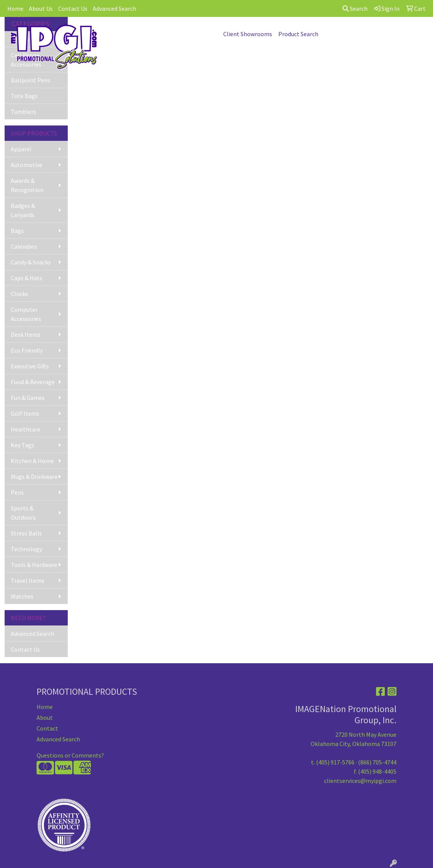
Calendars (24, 246)
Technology (26, 549)
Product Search (298, 34)
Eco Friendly (27, 350)
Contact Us (73, 8)
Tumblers (23, 112)
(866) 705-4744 (377, 762)
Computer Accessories (26, 314)
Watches (22, 596)
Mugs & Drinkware (34, 477)
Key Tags (23, 445)
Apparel (21, 149)
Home (15, 8)
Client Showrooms (248, 34)
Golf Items (25, 413)
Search (355, 8)
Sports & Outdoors (23, 513)
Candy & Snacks (31, 262)
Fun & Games (28, 398)
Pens (17, 492)
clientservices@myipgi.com (360, 781)
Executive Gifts (30, 366)
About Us (41, 8)
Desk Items (26, 334)
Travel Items (28, 580)
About (45, 717)
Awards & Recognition (27, 185)
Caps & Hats (27, 278)
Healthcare (26, 429)
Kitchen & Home (32, 461)
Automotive (27, 165)
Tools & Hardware (34, 565)
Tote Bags (24, 96)
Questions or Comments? (70, 755)
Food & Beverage (33, 382)
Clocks (19, 294)
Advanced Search (115, 8)
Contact (47, 728)
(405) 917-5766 (335, 762)
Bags (17, 231)
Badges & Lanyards (23, 210)
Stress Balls (26, 533)
